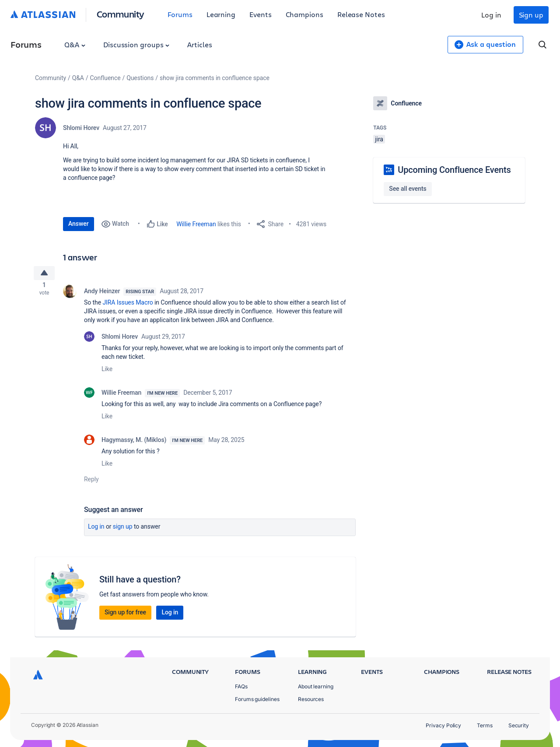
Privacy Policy (443, 725)
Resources (311, 699)
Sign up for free (125, 615)
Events (261, 14)
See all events (408, 189)
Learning (221, 14)
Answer (79, 224)
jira (379, 139)
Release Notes (361, 14)
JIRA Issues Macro (128, 305)
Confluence (105, 78)
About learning (316, 686)
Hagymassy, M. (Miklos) (134, 443)
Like (107, 372)
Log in (491, 15)
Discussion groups (136, 44)
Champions (304, 14)
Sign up (531, 15)
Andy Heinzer (102, 294)
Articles (199, 44)
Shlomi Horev (81, 128)
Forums (180, 14)
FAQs (241, 686)
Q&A (75, 44)
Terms (485, 725)
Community (121, 14)
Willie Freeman (196, 224)
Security (519, 725)
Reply (91, 482)
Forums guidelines (257, 699)
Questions (140, 78)
